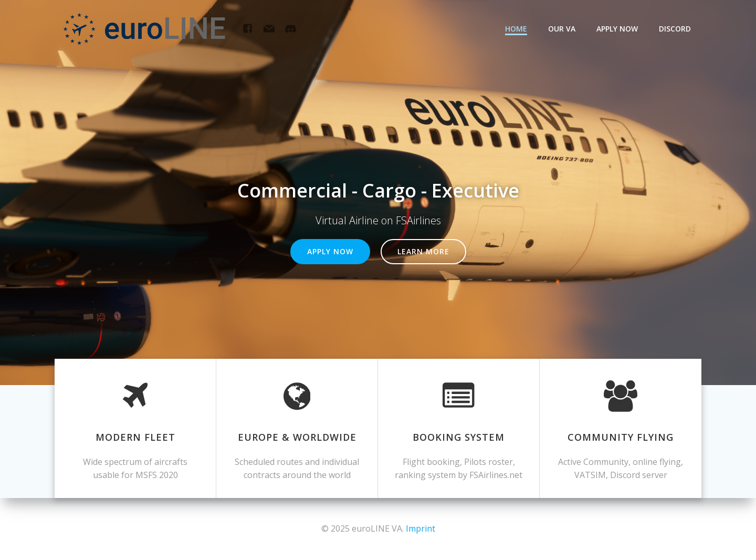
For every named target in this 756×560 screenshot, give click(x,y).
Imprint (421, 528)
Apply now (617, 29)
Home (516, 29)
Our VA (562, 29)
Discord (675, 29)
